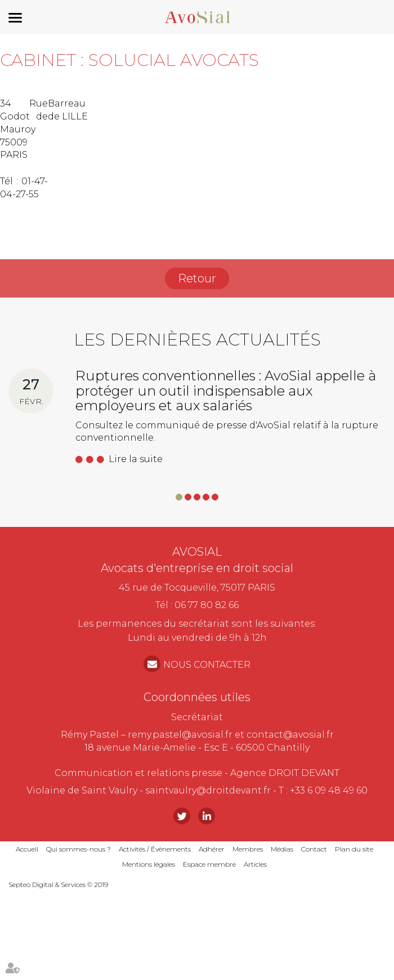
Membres (248, 849)
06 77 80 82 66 (207, 605)
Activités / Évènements (155, 849)
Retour (197, 278)
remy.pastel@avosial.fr (180, 735)
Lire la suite (136, 459)
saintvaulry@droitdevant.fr (208, 790)
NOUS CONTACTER (207, 665)
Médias (282, 849)
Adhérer (212, 849)
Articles (255, 864)
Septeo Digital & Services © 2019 (58, 884)
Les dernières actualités (197, 340)
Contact (314, 849)
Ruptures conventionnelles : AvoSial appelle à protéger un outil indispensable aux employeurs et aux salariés (226, 391)
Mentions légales (149, 864)
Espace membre (209, 864)
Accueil (27, 849)
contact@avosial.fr (290, 735)
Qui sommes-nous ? (79, 849)
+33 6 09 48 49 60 (329, 790)
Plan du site (354, 849)
